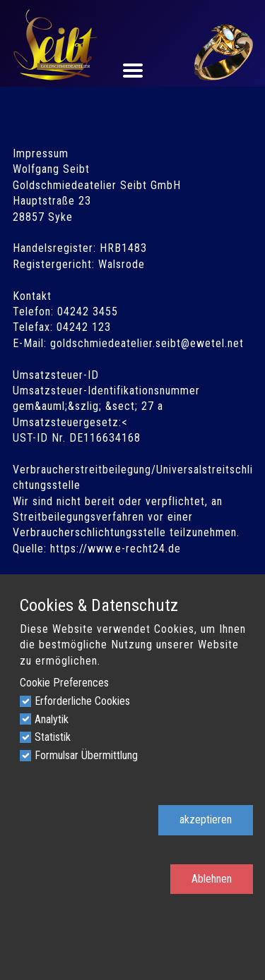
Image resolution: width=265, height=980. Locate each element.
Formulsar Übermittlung (86, 755)
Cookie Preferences (64, 683)
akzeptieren (206, 819)
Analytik (52, 719)
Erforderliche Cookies (82, 701)
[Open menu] (133, 71)
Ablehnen (212, 879)
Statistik (53, 737)
